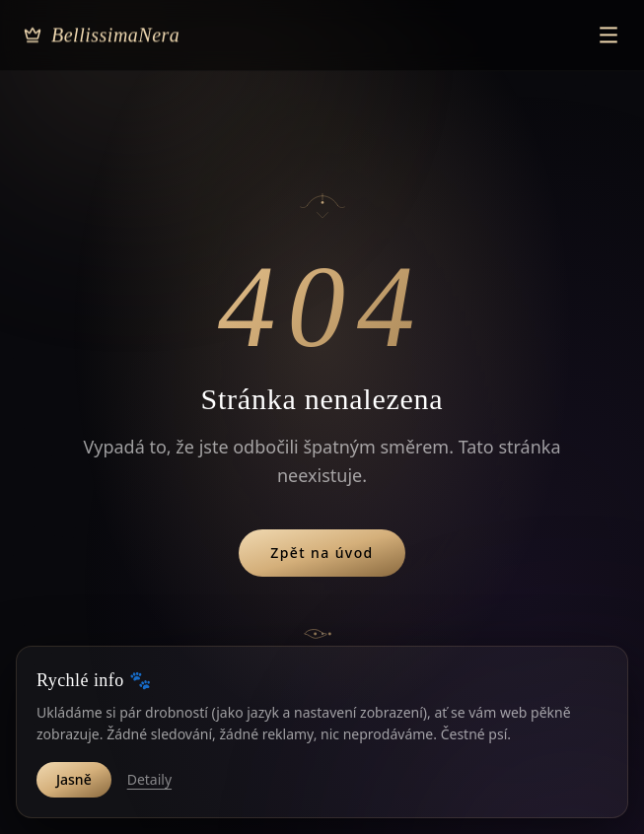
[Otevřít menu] (608, 22)
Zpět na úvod (322, 553)
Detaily (149, 779)
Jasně (74, 779)
